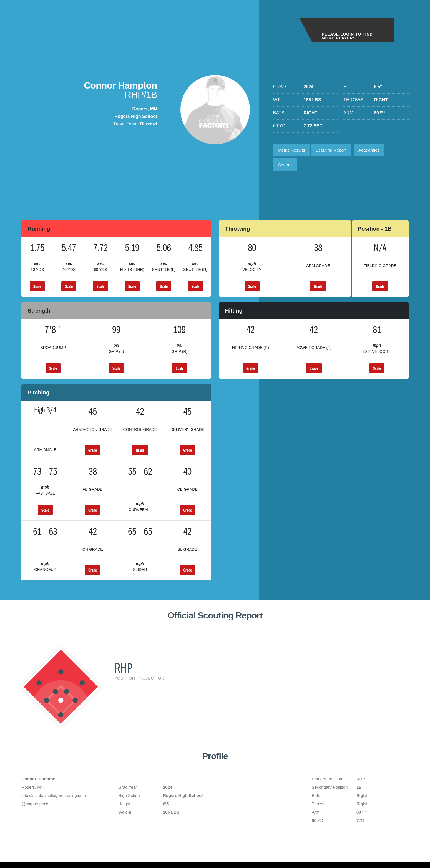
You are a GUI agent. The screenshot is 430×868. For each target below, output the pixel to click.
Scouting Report (333, 150)
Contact (286, 166)
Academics (373, 150)
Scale (37, 288)
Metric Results (292, 150)
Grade (318, 288)
